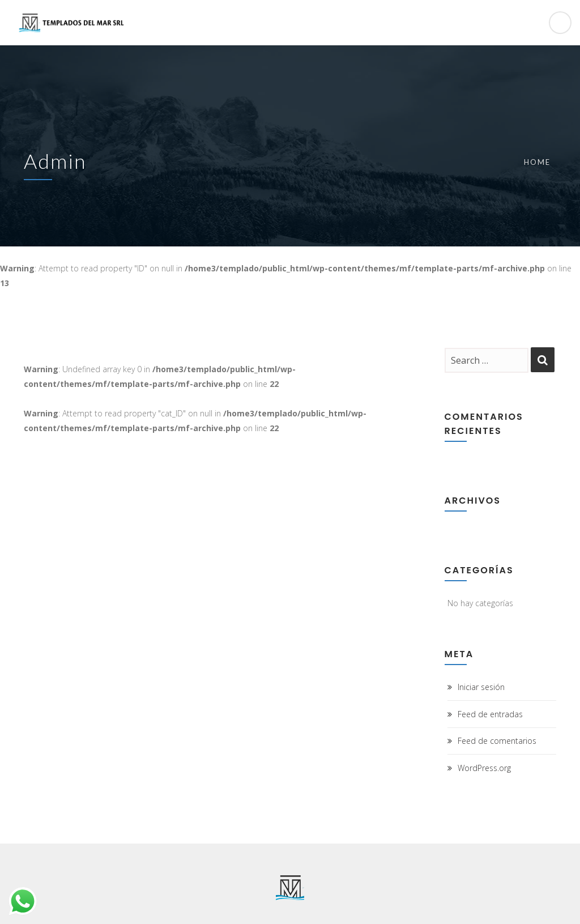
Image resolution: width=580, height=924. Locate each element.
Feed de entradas (490, 714)
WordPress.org (484, 768)
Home (537, 162)
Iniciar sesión (481, 687)
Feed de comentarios (497, 741)
